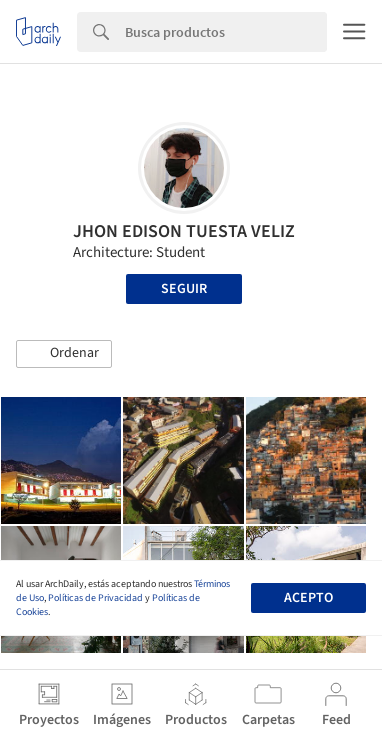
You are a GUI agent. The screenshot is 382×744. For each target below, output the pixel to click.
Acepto (308, 598)
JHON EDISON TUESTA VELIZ (184, 231)
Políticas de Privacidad (95, 598)
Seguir (184, 289)
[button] (64, 354)
